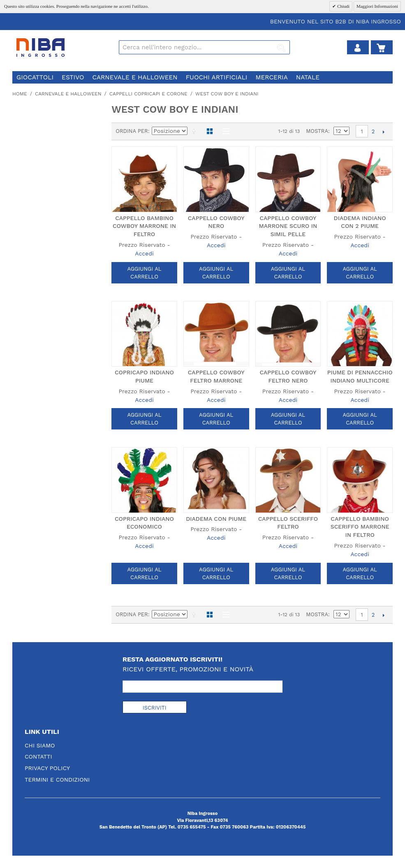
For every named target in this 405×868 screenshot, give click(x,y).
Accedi (144, 253)
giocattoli (35, 77)
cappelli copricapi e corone (148, 94)
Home (20, 94)
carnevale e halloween (135, 77)
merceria (271, 77)
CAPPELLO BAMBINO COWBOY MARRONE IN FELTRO (144, 226)
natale (308, 77)
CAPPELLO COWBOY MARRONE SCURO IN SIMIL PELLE (288, 226)
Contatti (38, 757)
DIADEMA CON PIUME (216, 519)
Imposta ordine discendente (195, 131)
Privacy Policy (47, 768)
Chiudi (343, 6)
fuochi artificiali (217, 77)
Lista (224, 131)
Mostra (317, 131)
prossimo (383, 132)
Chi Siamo (40, 745)
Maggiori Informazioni (377, 6)
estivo (73, 77)
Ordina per (132, 131)
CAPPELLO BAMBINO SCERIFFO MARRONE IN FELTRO (360, 527)
